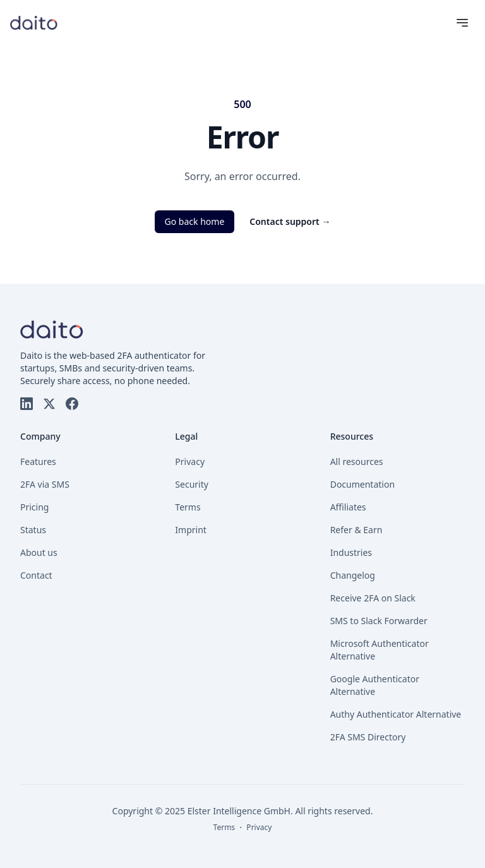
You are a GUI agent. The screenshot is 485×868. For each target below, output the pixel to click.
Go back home (195, 221)
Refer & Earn (356, 530)
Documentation (362, 484)
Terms (188, 507)
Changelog (353, 575)
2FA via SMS (45, 484)
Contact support (290, 221)
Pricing (34, 507)
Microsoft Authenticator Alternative (380, 650)
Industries (351, 552)
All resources (357, 461)
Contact (36, 575)
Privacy (190, 461)
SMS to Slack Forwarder (379, 621)
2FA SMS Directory (368, 737)
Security (192, 484)
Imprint (191, 530)
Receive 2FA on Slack (373, 598)
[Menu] (462, 23)
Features (38, 461)
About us (39, 552)
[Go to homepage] (34, 22)
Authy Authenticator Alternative (396, 714)
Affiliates (348, 507)
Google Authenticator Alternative (375, 685)
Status (33, 530)
